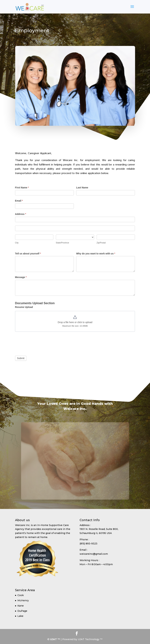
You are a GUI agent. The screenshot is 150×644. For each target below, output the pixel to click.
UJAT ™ (55, 639)
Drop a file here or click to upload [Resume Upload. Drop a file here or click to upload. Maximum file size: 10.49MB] (75, 322)
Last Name (82, 188)
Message (21, 277)
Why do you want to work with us (96, 254)
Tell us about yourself (28, 254)
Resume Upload (24, 307)
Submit (21, 358)
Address (21, 214)
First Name (22, 188)
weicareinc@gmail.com (94, 554)
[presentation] (41, 344)
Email (19, 201)
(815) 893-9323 (88, 544)
